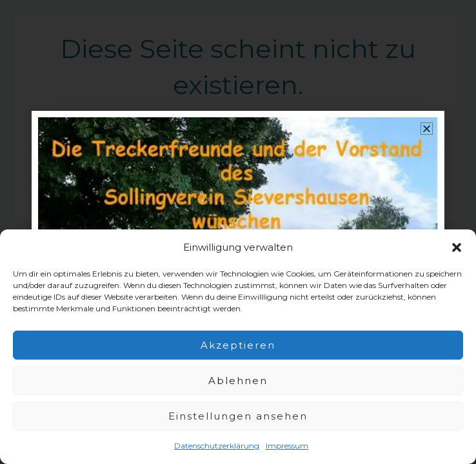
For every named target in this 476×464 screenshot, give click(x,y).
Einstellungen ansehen (238, 416)
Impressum (287, 446)
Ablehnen (238, 381)
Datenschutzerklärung (217, 446)
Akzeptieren (238, 345)
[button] (457, 247)
